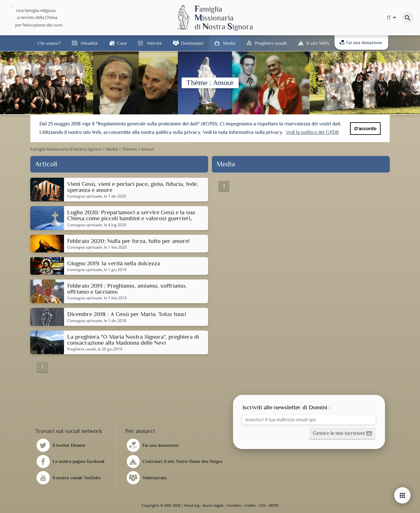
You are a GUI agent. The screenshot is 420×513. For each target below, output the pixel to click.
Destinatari (192, 43)
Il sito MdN (318, 43)
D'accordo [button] (365, 129)
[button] (342, 434)
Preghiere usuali (271, 43)
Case (122, 43)
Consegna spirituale (85, 196)
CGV (262, 505)
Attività (154, 43)
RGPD (274, 505)
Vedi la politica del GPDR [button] (312, 132)
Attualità (89, 43)
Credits (250, 505)
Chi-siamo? (49, 43)
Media (229, 43)
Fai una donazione (361, 43)
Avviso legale (213, 505)
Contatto (234, 505)
